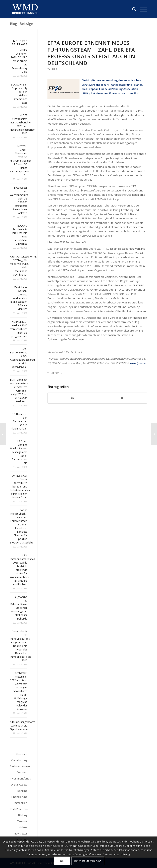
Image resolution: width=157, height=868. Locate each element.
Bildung (23, 815)
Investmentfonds (19, 778)
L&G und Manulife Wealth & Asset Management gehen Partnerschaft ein (19, 452)
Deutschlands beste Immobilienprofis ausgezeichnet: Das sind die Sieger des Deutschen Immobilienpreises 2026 (21, 646)
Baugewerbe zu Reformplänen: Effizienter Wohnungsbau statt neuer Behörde (19, 608)
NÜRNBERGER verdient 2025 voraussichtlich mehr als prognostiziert (19, 329)
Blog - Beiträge (21, 24)
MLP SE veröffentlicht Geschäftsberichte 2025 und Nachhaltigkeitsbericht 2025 (23, 124)
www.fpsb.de (138, 363)
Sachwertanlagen (19, 766)
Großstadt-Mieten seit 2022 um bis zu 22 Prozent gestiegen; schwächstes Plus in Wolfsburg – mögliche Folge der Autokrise (19, 691)
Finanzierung (19, 797)
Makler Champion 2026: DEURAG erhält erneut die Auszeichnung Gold (19, 61)
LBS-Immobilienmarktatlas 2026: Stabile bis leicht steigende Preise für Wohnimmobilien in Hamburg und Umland (22, 570)
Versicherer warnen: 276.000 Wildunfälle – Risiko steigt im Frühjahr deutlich (19, 298)
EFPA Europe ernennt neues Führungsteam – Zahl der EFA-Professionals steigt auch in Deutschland (92, 53)
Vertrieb (52, 69)
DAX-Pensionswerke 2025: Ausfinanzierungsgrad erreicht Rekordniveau (22, 358)
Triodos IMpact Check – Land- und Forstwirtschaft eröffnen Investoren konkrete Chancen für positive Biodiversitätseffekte (22, 526)
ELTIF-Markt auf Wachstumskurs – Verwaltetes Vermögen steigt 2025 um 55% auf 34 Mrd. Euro (19, 391)
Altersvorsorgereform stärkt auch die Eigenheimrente (23, 726)
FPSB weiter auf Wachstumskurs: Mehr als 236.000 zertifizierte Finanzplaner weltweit (19, 200)
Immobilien (21, 803)
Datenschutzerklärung (88, 861)
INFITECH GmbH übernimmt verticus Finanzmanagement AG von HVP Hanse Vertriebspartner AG (21, 161)
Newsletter (21, 833)
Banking (22, 791)
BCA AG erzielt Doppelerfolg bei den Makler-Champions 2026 (19, 94)
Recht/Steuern (19, 809)
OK (62, 861)
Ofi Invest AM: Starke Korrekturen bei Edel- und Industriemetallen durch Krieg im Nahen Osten (20, 487)
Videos (23, 827)
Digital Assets (19, 785)
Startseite (21, 754)
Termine (22, 821)
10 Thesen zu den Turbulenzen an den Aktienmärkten (19, 421)
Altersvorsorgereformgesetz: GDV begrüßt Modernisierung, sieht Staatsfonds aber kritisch (27, 266)
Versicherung (19, 760)
